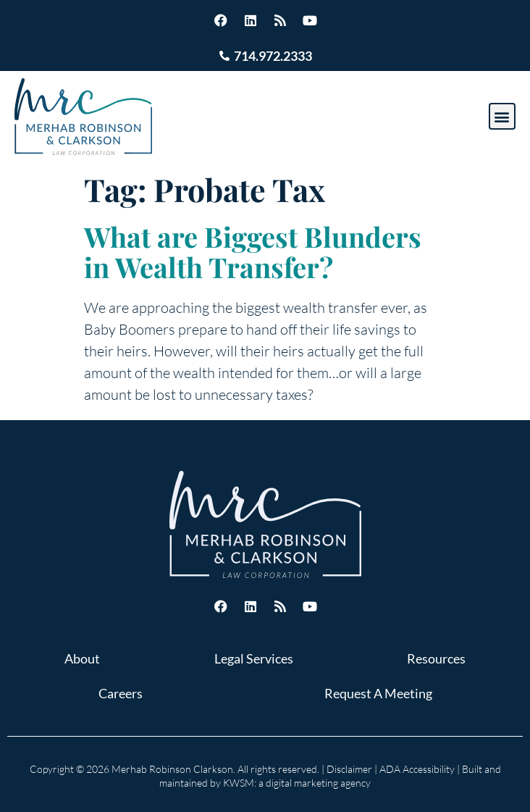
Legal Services (254, 658)
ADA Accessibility (417, 769)
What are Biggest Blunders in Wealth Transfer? (253, 252)
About (82, 658)
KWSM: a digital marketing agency (297, 783)
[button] (502, 116)
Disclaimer (349, 769)
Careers (121, 693)
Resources (436, 658)
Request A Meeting (378, 693)
